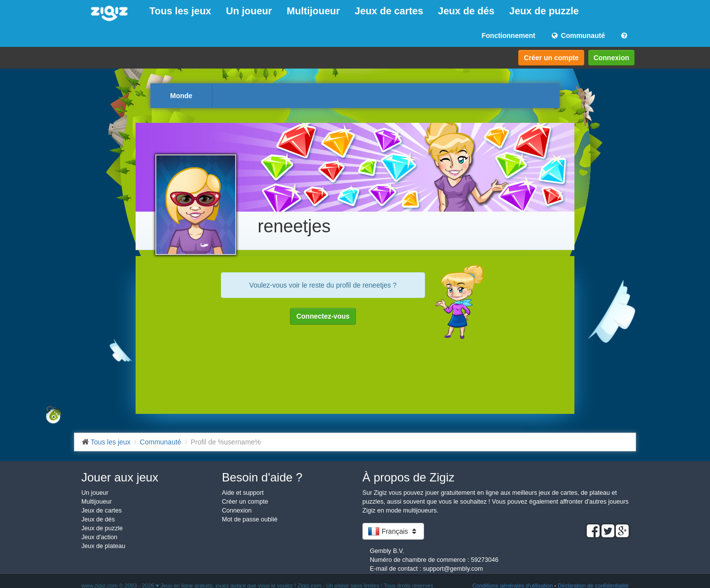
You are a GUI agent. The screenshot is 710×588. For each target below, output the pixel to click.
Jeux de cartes (389, 11)
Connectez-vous (323, 316)
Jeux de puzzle (544, 11)
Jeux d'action (99, 537)
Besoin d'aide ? (262, 477)
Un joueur (249, 11)
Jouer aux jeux (120, 477)
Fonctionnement (509, 36)
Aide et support (243, 493)
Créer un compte (551, 58)
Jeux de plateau (103, 546)
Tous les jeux (180, 11)
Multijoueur (314, 11)
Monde (181, 96)
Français (393, 531)
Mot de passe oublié (250, 519)
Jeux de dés (466, 11)
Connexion (611, 58)
